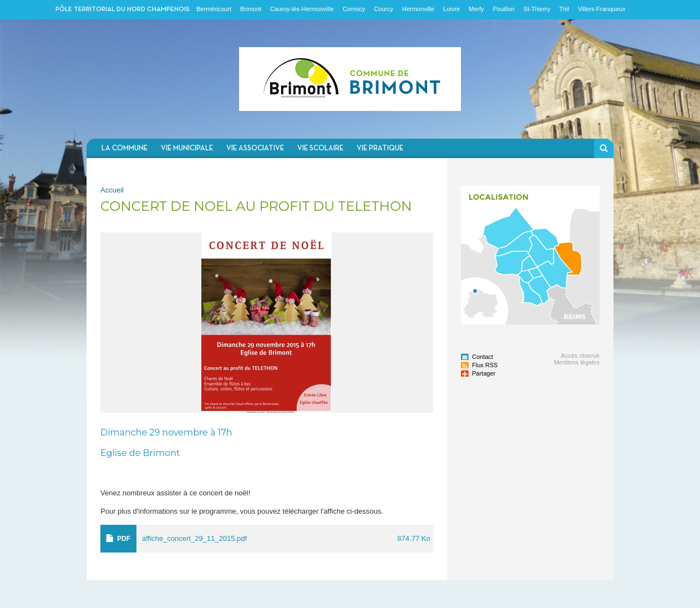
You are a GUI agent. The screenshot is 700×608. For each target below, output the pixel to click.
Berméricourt (214, 9)
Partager (484, 373)
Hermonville (418, 9)
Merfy (476, 9)
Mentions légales (577, 362)
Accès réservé (580, 356)
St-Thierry (537, 9)
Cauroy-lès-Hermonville (302, 9)
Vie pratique (380, 148)
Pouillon (504, 9)
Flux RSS (485, 365)
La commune (125, 148)
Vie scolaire (320, 148)
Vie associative (255, 148)
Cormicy (354, 9)
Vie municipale (187, 148)
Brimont (251, 9)
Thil (564, 9)
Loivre (452, 9)
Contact (483, 357)
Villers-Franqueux (602, 9)
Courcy (384, 9)
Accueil (112, 190)
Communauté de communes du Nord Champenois (350, 79)
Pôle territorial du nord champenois (123, 9)
